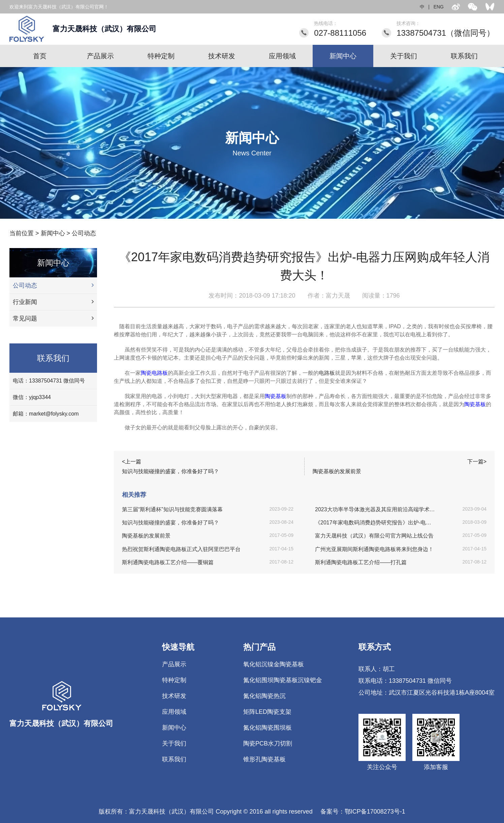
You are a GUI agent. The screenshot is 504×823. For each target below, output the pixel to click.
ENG (439, 7)
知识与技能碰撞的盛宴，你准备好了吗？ (170, 471)
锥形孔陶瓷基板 (264, 759)
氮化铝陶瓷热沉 (264, 696)
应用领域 (282, 56)
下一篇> (477, 462)
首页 (40, 56)
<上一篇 (132, 462)
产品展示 (100, 56)
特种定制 (161, 56)
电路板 (327, 373)
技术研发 (222, 56)
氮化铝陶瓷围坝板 (267, 728)
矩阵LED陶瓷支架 (267, 712)
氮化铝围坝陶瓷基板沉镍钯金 (283, 680)
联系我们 (464, 56)
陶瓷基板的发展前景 (337, 471)
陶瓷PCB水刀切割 (268, 743)
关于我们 (404, 56)
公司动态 (84, 233)
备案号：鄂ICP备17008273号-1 (363, 812)
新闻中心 (343, 56)
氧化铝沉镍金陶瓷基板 (274, 664)
